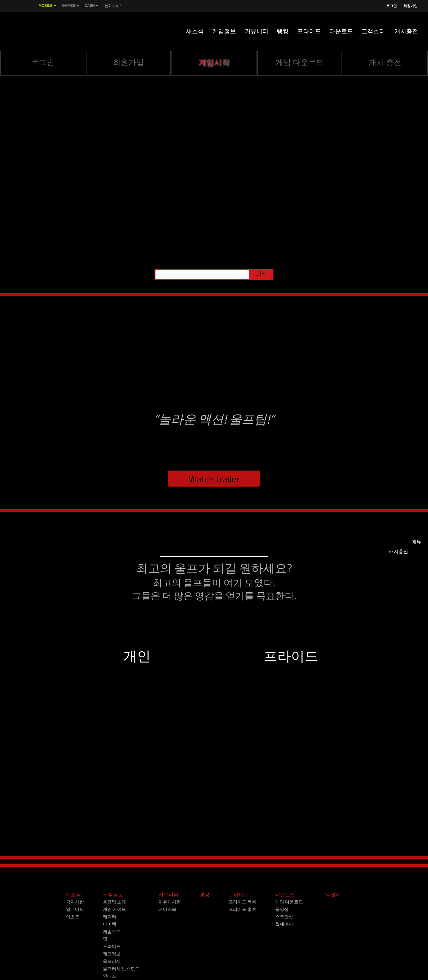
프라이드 (309, 31)
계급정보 (112, 954)
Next (415, 861)
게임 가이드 (114, 909)
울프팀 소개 (114, 902)
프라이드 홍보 (242, 909)
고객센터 (373, 31)
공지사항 (75, 902)
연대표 (110, 976)
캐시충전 (406, 31)
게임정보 (224, 31)
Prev (13, 861)
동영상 (282, 909)
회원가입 (410, 6)
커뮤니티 (257, 31)
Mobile (47, 8)
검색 (262, 274)
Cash (92, 8)
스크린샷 (284, 917)
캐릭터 (110, 917)
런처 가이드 (114, 6)
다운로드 (341, 31)
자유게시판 (170, 902)
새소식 (195, 31)
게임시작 (214, 62)
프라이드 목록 (242, 902)
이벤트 (73, 917)
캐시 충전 (385, 62)
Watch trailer (214, 479)
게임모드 (112, 932)
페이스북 (167, 909)
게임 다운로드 (300, 62)
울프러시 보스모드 (121, 969)
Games (70, 8)
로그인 (391, 6)
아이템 (110, 924)
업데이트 (75, 909)
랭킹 (283, 31)
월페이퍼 (284, 924)
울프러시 (112, 961)
